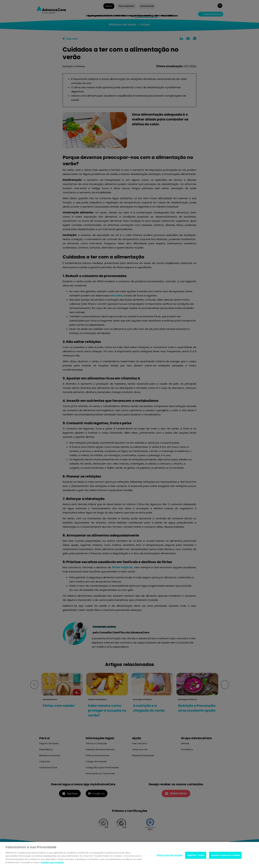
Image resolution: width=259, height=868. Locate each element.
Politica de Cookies (52, 863)
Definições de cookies (170, 855)
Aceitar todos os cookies (225, 855)
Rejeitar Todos (196, 855)
